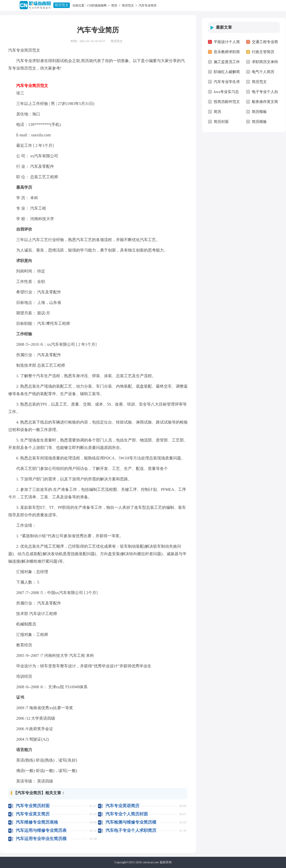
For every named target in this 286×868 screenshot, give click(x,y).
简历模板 (259, 112)
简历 (114, 5)
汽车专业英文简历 (33, 814)
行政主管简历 (263, 52)
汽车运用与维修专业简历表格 (41, 830)
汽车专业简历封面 (33, 806)
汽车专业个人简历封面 (127, 814)
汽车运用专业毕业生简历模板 (41, 839)
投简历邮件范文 (227, 102)
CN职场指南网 (97, 5)
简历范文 (62, 5)
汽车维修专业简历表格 (37, 822)
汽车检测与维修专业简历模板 (131, 822)
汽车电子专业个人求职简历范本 (131, 830)
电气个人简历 (263, 72)
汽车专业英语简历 (122, 806)
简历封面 (221, 122)
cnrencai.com (151, 862)
